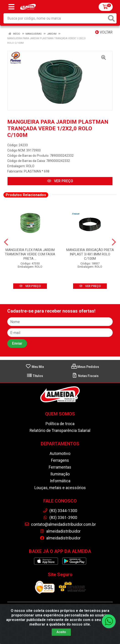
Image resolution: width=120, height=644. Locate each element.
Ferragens (60, 460)
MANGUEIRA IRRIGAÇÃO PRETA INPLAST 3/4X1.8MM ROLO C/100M (90, 254)
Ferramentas (60, 467)
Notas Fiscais (85, 376)
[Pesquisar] (111, 18)
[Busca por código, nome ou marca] (55, 18)
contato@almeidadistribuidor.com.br (60, 524)
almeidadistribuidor (60, 531)
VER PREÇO (60, 181)
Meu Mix (35, 367)
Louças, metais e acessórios (60, 488)
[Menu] (11, 7)
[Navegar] (6, 242)
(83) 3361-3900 (60, 518)
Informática (60, 481)
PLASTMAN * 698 (37, 171)
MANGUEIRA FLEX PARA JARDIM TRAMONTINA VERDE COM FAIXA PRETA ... (30, 254)
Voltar (104, 32)
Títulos (35, 376)
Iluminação (60, 474)
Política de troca (60, 424)
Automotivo (60, 454)
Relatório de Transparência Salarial (60, 431)
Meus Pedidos (85, 367)
